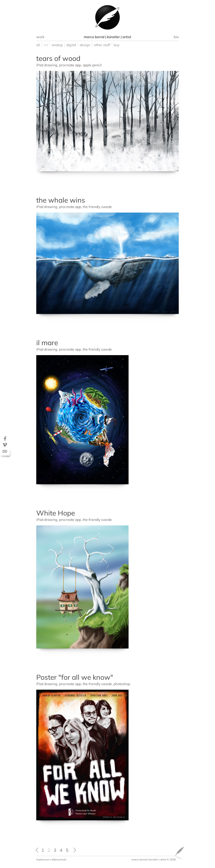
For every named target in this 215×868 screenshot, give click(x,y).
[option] (107, 17)
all (38, 45)
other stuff (102, 45)
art (46, 45)
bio (176, 37)
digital (71, 45)
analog (57, 45)
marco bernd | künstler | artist (149, 859)
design (85, 45)
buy (117, 45)
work (40, 37)
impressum (43, 859)
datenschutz (59, 859)
